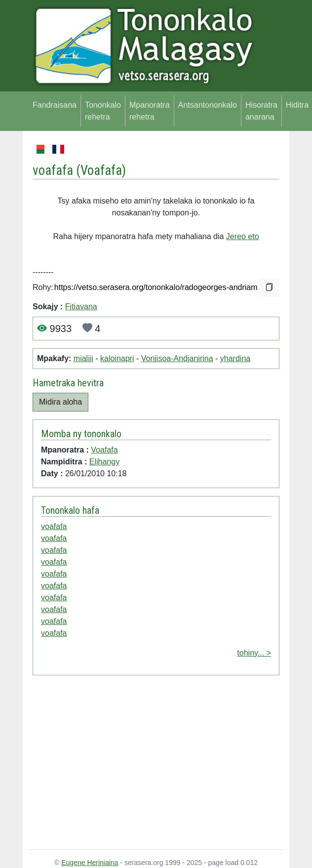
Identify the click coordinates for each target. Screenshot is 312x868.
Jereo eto (243, 236)
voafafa (54, 526)
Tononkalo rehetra (103, 111)
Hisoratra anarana (261, 111)
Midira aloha (60, 402)
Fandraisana (55, 105)
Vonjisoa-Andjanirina (177, 358)
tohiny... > (254, 653)
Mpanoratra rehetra (150, 111)
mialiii (83, 358)
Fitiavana (81, 307)
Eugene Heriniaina (90, 863)
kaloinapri (117, 358)
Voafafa (101, 170)
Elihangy (104, 462)
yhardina (235, 358)
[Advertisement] (156, 764)
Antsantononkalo (208, 105)
